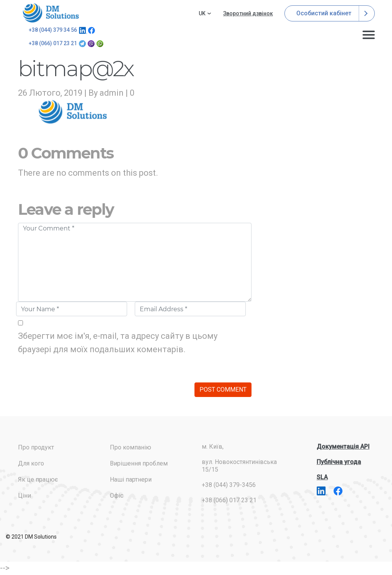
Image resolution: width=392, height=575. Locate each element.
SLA (322, 477)
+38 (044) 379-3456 (229, 485)
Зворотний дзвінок (248, 13)
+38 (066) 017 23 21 (53, 43)
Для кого (31, 463)
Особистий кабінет (330, 13)
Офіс (117, 496)
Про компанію (131, 447)
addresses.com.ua (52, 13)
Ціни (24, 496)
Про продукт (36, 447)
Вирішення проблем (139, 463)
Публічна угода (339, 462)
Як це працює (38, 479)
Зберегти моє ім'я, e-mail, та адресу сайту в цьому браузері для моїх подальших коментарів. (118, 343)
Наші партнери (131, 479)
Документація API (343, 447)
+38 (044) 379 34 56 (53, 30)
